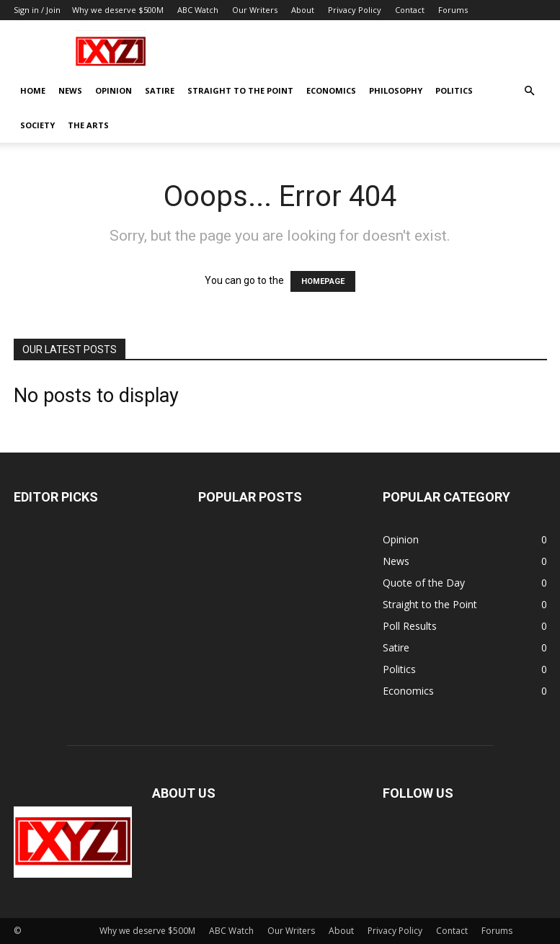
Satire (160, 90)
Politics (454, 90)
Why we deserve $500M (118, 10)
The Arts (88, 125)
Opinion (114, 90)
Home (33, 90)
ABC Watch (198, 10)
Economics (331, 90)
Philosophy (396, 90)
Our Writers (255, 10)
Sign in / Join (37, 10)
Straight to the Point (240, 90)
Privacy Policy (355, 10)
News (70, 90)
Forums (453, 10)
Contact (410, 10)
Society (37, 125)
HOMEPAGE (323, 281)
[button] (530, 91)
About (303, 10)
